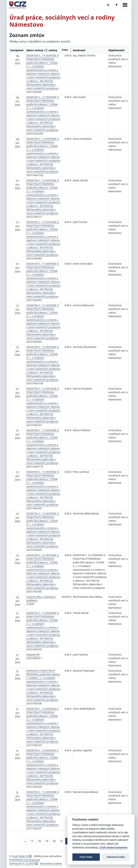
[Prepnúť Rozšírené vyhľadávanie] (117, 5)
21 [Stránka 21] (62, 841)
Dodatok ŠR (33, 655)
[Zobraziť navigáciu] (125, 5)
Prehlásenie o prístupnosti (25, 860)
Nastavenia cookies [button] (51, 863)
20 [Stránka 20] (54, 841)
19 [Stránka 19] (47, 841)
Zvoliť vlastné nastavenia (114, 848)
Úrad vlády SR (20, 856)
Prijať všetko (86, 857)
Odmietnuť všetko (116, 857)
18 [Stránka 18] (39, 841)
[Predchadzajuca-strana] (25, 841)
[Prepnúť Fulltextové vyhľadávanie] (108, 5)
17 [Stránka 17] (32, 841)
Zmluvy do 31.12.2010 (22, 863)
